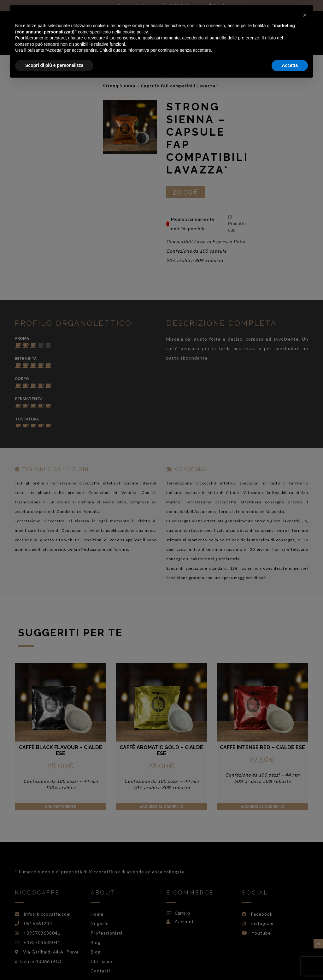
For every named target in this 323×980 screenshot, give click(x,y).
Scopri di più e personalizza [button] (54, 963)
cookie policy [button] (135, 929)
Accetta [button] (290, 963)
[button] (305, 913)
